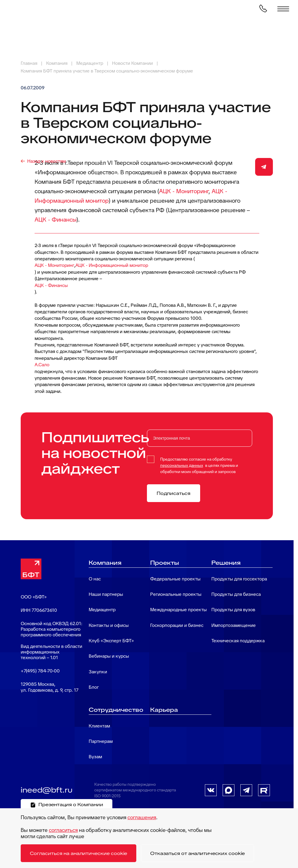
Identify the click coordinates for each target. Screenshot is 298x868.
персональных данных (182, 465)
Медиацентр (102, 610)
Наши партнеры (106, 594)
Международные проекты (178, 610)
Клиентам (99, 726)
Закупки (98, 672)
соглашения (142, 817)
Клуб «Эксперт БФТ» (111, 641)
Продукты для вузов (233, 610)
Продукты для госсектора (239, 579)
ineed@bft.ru (47, 790)
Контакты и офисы (109, 625)
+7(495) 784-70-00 (40, 671)
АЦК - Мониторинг (184, 191)
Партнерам (101, 741)
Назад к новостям (46, 161)
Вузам (95, 757)
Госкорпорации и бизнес (177, 625)
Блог (94, 687)
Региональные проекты (176, 594)
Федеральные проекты (175, 579)
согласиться (63, 830)
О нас (95, 579)
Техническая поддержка (238, 641)
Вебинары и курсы (109, 656)
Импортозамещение (234, 625)
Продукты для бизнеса (236, 594)
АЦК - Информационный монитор (112, 265)
